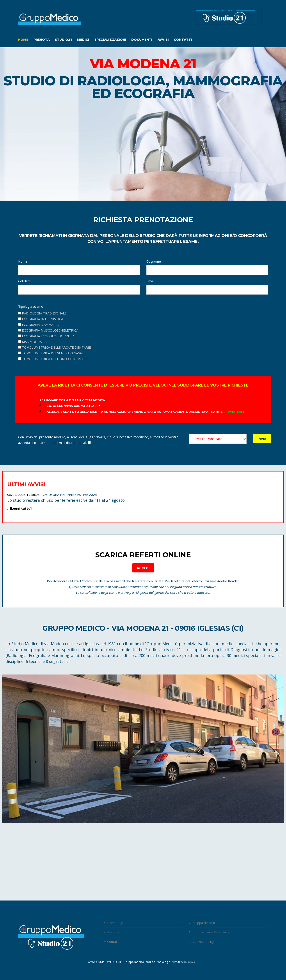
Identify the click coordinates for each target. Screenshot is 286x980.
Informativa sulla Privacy (211, 932)
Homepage (116, 923)
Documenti (142, 40)
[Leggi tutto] (21, 508)
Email (150, 281)
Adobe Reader (228, 581)
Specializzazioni (110, 40)
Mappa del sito (204, 923)
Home (23, 40)
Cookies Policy (203, 941)
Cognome (154, 261)
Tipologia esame (31, 306)
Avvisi (163, 40)
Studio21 (63, 40)
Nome (23, 261)
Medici (83, 40)
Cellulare (25, 281)
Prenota (42, 40)
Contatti (183, 40)
